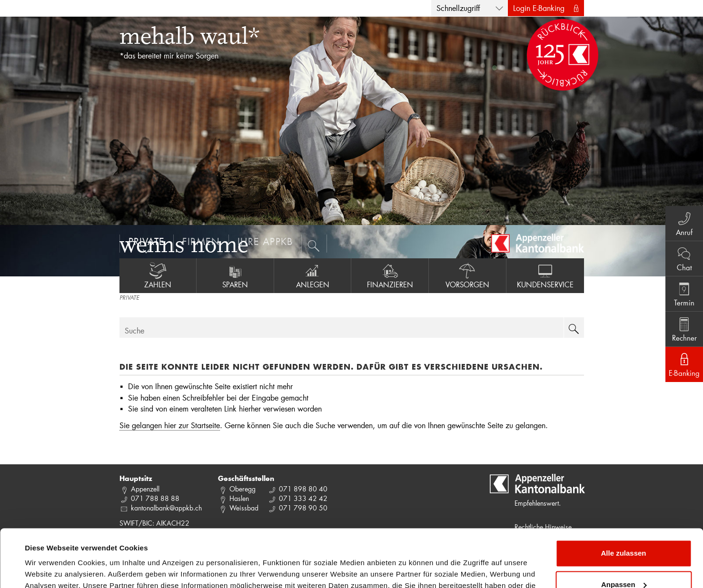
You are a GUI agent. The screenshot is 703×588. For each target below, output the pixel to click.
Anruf (684, 223)
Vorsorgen (467, 275)
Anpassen (624, 530)
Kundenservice (545, 275)
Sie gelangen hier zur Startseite (170, 425)
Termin (684, 294)
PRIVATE (129, 298)
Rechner (684, 329)
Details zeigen (49, 569)
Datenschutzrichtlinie (271, 543)
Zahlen (158, 275)
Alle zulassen (623, 499)
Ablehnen (624, 562)
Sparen (235, 275)
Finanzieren (390, 275)
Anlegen (313, 275)
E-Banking (684, 364)
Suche (134, 330)
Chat (684, 258)
